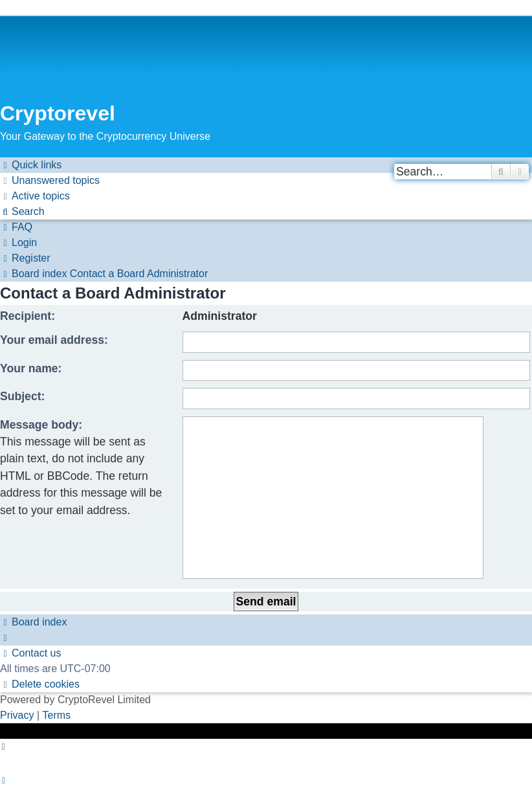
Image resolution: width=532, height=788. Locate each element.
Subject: (22, 396)
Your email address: (54, 340)
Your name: (31, 368)
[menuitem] (50, 181)
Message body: (41, 425)
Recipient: (28, 316)
